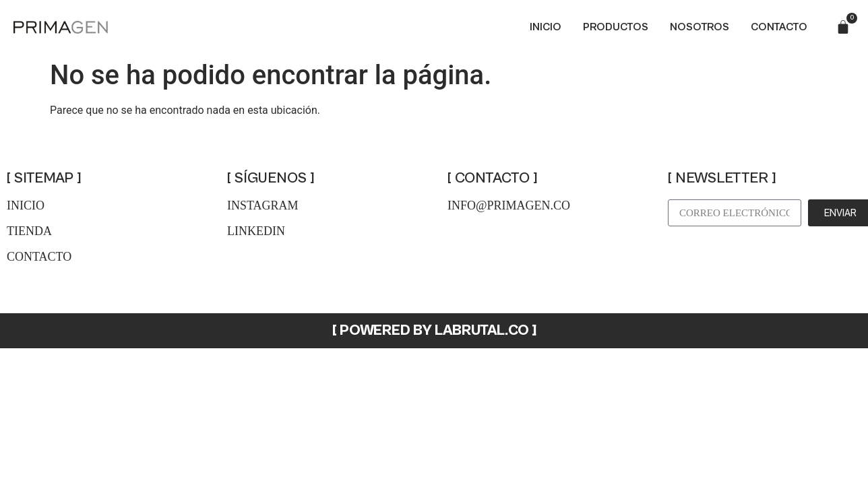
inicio (26, 205)
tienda (29, 231)
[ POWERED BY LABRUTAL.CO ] (434, 330)
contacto (39, 257)
